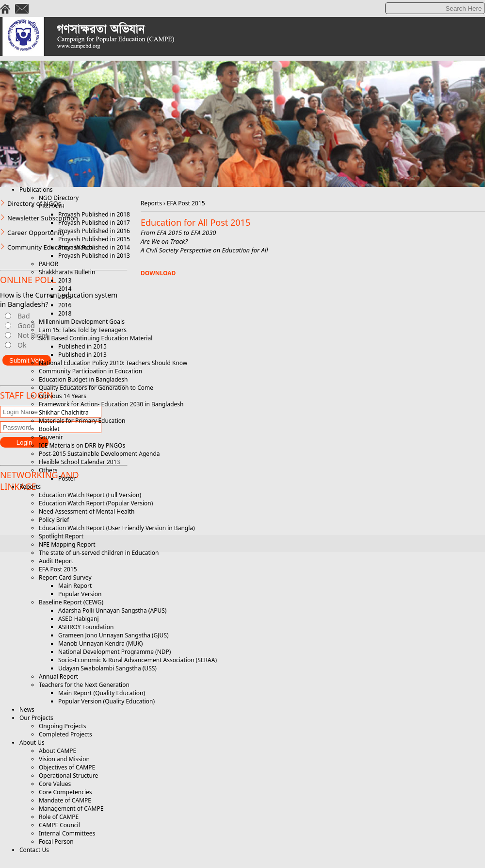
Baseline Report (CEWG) (71, 602)
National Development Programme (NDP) (114, 652)
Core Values (55, 784)
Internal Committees (67, 833)
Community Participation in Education (90, 371)
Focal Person (56, 842)
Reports (30, 487)
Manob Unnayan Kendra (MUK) (100, 643)
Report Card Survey (65, 577)
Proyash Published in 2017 (94, 223)
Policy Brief (54, 520)
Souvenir (51, 437)
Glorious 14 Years (63, 396)
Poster (67, 478)
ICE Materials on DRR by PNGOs (82, 445)
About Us (32, 743)
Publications (36, 190)
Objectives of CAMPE (67, 767)
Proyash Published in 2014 (94, 247)
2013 (65, 280)
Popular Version (80, 594)
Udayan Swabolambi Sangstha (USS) (107, 668)
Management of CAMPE (71, 809)
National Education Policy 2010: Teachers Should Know (113, 363)
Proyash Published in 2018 (94, 214)
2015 (65, 297)
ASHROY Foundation (86, 627)
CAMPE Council (59, 825)
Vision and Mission (64, 759)
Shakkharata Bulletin (67, 272)
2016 (65, 305)
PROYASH (52, 206)
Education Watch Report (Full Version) (90, 495)
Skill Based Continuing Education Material (96, 338)
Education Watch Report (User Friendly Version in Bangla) (117, 528)
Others (48, 470)
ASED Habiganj (79, 619)
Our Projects (36, 718)
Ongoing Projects (62, 726)
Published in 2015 (82, 346)
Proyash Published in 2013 (94, 256)
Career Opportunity (36, 233)
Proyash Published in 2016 (94, 231)
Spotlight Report (61, 536)
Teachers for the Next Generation (84, 685)
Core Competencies (65, 792)
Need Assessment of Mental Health (87, 511)
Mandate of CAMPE (65, 800)
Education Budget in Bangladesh (83, 379)
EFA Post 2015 (58, 569)
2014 (65, 289)
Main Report (75, 586)
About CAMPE (57, 751)
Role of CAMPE (59, 817)
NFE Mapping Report (67, 544)
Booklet (49, 429)
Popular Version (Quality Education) (106, 701)
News (27, 709)
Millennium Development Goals (82, 322)
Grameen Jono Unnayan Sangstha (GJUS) (113, 635)
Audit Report (56, 561)
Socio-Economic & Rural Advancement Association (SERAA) (137, 660)
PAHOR (48, 264)
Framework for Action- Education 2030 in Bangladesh (111, 404)
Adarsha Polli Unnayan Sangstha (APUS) (112, 610)
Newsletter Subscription (43, 218)
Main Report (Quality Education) (102, 693)
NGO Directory (59, 198)
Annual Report (58, 676)
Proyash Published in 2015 (94, 239)
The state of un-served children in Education (99, 553)
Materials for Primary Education (82, 421)
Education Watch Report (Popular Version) (96, 503)
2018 (65, 313)
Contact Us (34, 850)
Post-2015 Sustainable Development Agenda (99, 454)
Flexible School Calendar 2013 (79, 462)
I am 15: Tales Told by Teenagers (83, 330)
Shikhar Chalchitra (64, 412)
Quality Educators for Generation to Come (96, 388)
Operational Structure (68, 776)
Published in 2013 (82, 355)
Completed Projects (65, 734)
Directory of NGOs (34, 203)
